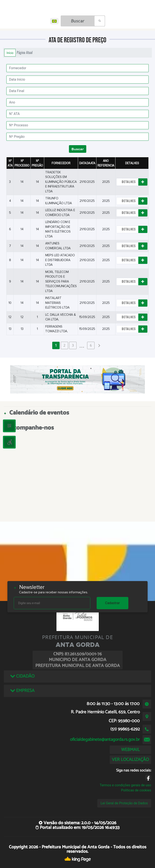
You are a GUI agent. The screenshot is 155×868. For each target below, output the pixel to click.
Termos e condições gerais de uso (126, 785)
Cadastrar (112, 603)
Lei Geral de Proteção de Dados (124, 803)
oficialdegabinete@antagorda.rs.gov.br (105, 740)
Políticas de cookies (136, 790)
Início (10, 53)
